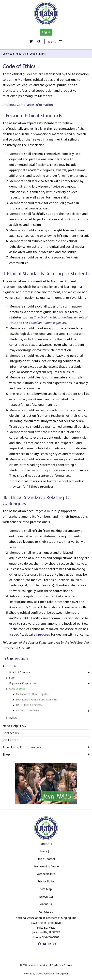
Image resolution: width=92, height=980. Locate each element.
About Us (21, 54)
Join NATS (46, 844)
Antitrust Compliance (28, 710)
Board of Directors (20, 672)
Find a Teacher (46, 859)
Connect (7, 54)
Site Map (46, 889)
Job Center (10, 740)
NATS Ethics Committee (29, 705)
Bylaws (13, 718)
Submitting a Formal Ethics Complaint (37, 700)
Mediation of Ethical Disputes (32, 694)
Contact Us (11, 733)
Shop (6, 754)
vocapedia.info (46, 874)
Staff (12, 678)
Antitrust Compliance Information (28, 105)
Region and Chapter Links (23, 683)
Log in (46, 32)
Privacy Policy (46, 881)
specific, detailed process (31, 634)
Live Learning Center (46, 866)
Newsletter (46, 897)
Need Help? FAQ (14, 726)
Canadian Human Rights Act (48, 323)
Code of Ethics (38, 54)
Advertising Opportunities (22, 747)
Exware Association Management (52, 974)
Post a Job (46, 851)
